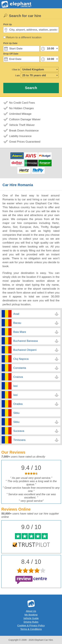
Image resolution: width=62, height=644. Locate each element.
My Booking (31, 615)
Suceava (19, 431)
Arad (16, 314)
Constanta (20, 368)
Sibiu (16, 413)
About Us (31, 611)
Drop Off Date (11, 54)
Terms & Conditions (31, 629)
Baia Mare (20, 332)
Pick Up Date (10, 43)
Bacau (17, 323)
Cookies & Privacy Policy (31, 625)
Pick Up (8, 24)
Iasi (15, 386)
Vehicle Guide (31, 618)
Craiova (18, 377)
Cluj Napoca (21, 359)
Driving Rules (31, 622)
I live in (16, 70)
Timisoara (19, 440)
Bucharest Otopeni (25, 350)
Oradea (18, 404)
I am (18, 75)
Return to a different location (24, 37)
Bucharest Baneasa (25, 341)
